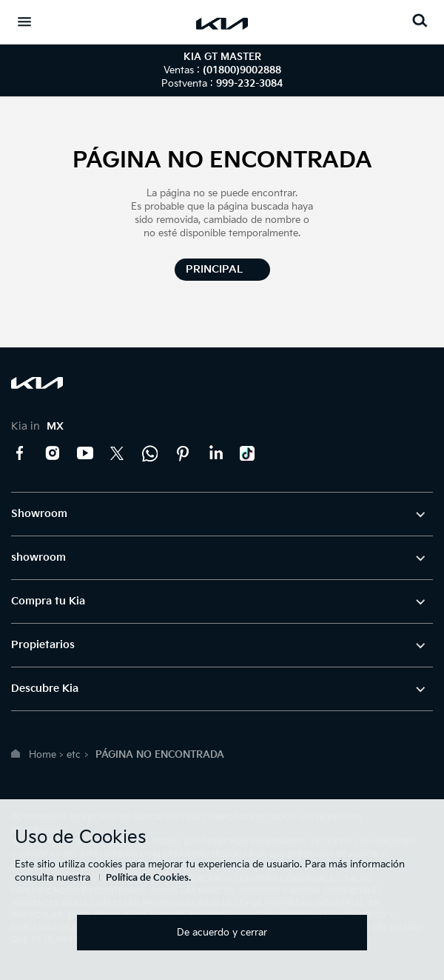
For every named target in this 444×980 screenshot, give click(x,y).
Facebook (20, 453)
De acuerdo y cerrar (222, 933)
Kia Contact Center (150, 453)
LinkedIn (215, 453)
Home (43, 755)
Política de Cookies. (148, 878)
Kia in (37, 426)
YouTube (85, 453)
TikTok (248, 453)
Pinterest (183, 453)
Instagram (53, 453)
